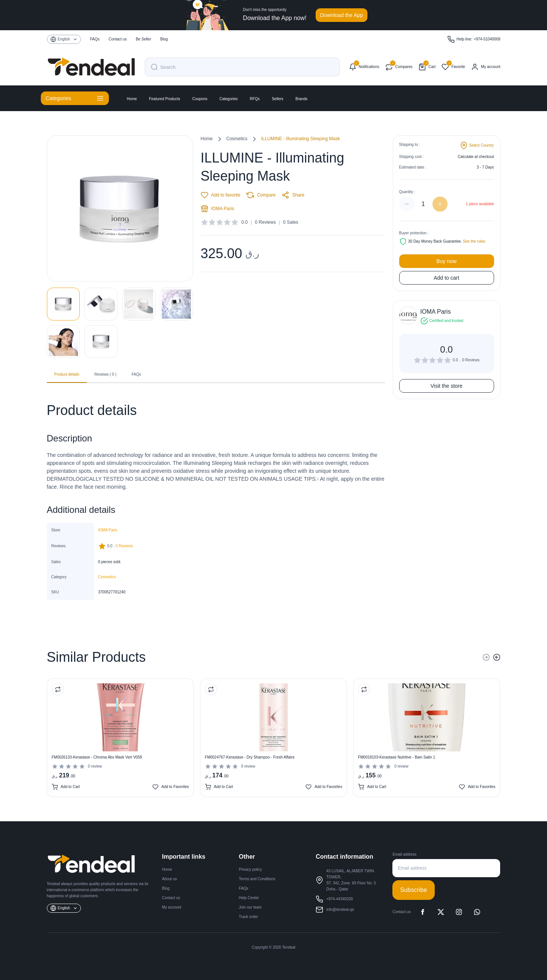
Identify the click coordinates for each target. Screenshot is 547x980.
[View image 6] (101, 341)
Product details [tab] (67, 377)
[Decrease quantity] (407, 204)
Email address (404, 854)
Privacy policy (250, 869)
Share (293, 195)
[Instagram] (459, 912)
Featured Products (164, 99)
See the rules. (475, 241)
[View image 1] (64, 304)
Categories (228, 99)
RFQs (255, 99)
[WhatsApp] (477, 912)
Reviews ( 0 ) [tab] (105, 374)
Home (132, 99)
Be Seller (143, 39)
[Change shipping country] (477, 146)
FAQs (95, 39)
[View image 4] (177, 304)
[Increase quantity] (440, 204)
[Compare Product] (58, 689)
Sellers (278, 99)
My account (172, 907)
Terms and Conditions (257, 879)
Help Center (249, 898)
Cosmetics (237, 139)
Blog (164, 39)
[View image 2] (101, 304)
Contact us (118, 39)
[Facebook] (423, 912)
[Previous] (486, 657)
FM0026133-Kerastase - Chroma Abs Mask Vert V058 (97, 757)
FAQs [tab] (136, 374)
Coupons (200, 99)
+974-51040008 (487, 39)
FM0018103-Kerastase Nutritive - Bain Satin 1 (397, 757)
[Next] (497, 657)
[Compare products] (399, 67)
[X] (441, 912)
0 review (95, 766)
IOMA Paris (218, 209)
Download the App (342, 15)
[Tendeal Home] (91, 67)
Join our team (250, 907)
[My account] (486, 67)
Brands (302, 99)
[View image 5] (64, 341)
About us (170, 879)
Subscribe (413, 890)
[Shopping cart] (427, 67)
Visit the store (447, 386)
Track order (249, 917)
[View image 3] (139, 304)
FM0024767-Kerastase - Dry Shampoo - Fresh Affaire (250, 757)
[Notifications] (364, 67)
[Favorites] (453, 67)
